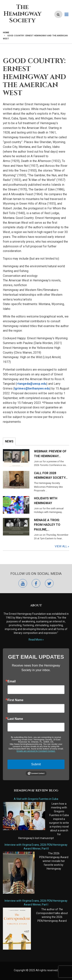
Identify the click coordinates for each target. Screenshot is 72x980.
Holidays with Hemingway (46, 501)
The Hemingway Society (22, 14)
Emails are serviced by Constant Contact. (36, 751)
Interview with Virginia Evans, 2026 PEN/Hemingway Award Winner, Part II (36, 847)
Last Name (15, 719)
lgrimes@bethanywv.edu (32, 388)
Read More (35, 640)
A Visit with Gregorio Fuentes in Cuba (36, 799)
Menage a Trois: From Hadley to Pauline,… (47, 525)
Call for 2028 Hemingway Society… (51, 475)
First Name (15, 700)
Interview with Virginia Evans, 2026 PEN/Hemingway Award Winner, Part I (36, 903)
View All (61, 546)
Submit (36, 764)
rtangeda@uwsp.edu (32, 384)
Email (12, 681)
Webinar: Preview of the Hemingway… (50, 454)
